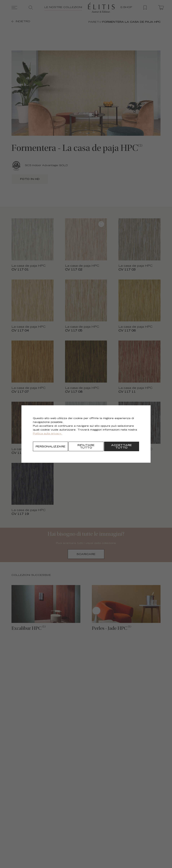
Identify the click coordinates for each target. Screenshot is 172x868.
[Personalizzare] (50, 446)
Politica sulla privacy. (48, 434)
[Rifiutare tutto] (86, 446)
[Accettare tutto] (122, 446)
